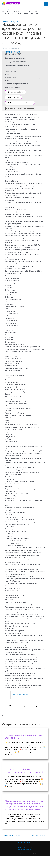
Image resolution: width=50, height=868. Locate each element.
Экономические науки (10, 48)
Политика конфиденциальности (25, 842)
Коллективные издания (10, 22)
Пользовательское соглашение (25, 847)
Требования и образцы (21, 694)
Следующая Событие (40, 835)
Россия (8, 52)
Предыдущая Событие (11, 835)
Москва (16, 52)
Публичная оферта (22, 845)
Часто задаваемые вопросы (24, 850)
